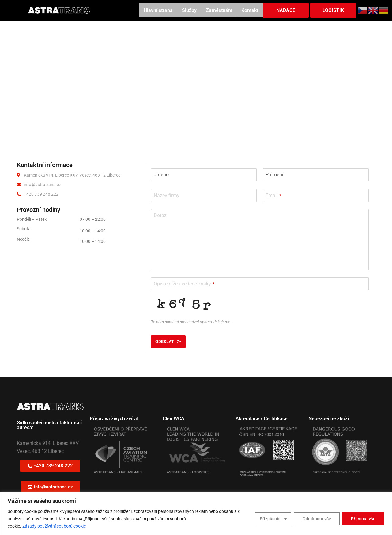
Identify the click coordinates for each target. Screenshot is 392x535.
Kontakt (250, 10)
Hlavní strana (158, 10)
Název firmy (167, 195)
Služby (189, 10)
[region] (196, 513)
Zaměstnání (219, 10)
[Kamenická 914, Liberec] (196, 82)
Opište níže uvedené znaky (184, 284)
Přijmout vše (363, 519)
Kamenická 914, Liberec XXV (48, 443)
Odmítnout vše (317, 519)
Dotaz (160, 215)
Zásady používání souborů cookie (54, 526)
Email (273, 195)
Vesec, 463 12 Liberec (40, 451)
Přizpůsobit (271, 519)
